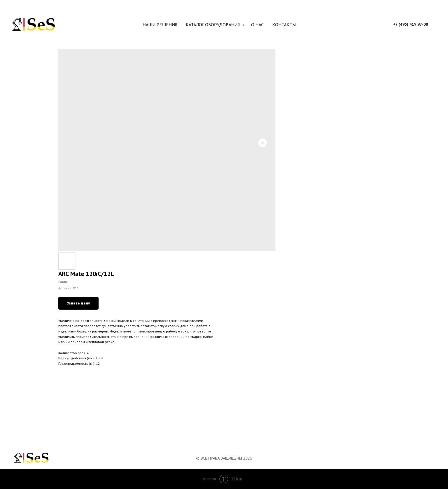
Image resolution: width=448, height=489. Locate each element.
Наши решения (160, 25)
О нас (257, 25)
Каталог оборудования (213, 25)
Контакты (284, 25)
